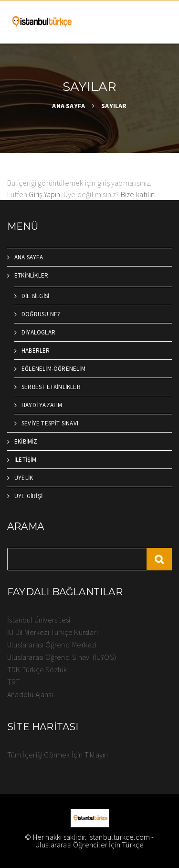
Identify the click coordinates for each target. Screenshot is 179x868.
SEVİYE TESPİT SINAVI (50, 423)
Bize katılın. (139, 194)
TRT (14, 682)
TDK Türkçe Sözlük (37, 669)
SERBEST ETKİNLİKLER (51, 387)
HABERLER (36, 351)
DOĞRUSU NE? (41, 314)
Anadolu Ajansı (30, 694)
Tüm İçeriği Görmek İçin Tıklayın (58, 755)
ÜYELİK (24, 478)
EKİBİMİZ (26, 441)
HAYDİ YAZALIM (42, 405)
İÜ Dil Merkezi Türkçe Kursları (53, 632)
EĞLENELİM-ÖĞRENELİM (53, 369)
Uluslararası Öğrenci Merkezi (52, 645)
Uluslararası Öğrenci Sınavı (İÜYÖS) (62, 657)
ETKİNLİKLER (31, 275)
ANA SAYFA (68, 106)
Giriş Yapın (44, 194)
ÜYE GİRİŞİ (28, 496)
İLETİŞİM (26, 460)
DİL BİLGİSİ (35, 296)
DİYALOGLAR (38, 332)
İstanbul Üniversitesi (39, 620)
